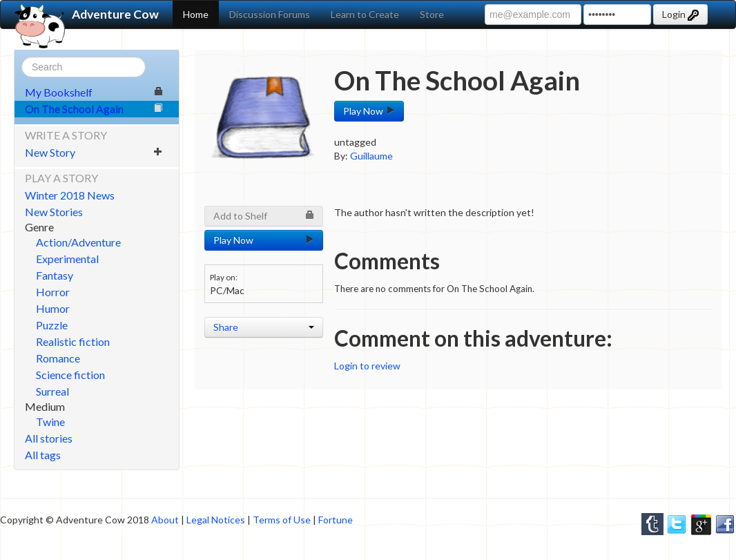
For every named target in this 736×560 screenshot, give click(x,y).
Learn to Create (365, 14)
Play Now (369, 111)
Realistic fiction (73, 341)
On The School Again (94, 109)
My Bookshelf (94, 92)
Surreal (52, 391)
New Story (94, 152)
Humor (53, 308)
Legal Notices (216, 520)
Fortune (336, 520)
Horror (53, 292)
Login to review (367, 366)
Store (432, 14)
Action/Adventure (78, 242)
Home (196, 14)
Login (680, 15)
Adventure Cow (87, 15)
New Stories (54, 212)
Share (264, 327)
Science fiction (70, 375)
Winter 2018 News (70, 195)
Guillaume (371, 156)
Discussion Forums (270, 14)
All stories (49, 438)
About (165, 520)
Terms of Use (282, 520)
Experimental (67, 259)
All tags (43, 455)
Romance (58, 358)
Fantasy (55, 275)
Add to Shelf (264, 216)
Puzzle (52, 325)
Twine (50, 422)
